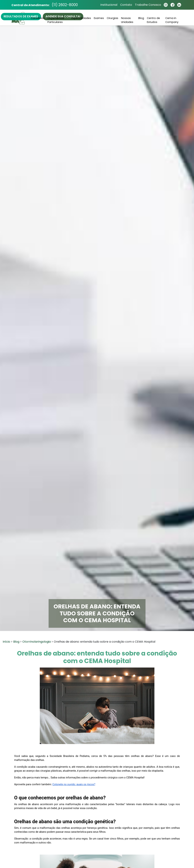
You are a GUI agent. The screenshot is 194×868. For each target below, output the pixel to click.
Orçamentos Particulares (56, 20)
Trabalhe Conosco (148, 5)
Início (6, 642)
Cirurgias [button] (112, 18)
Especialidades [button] (81, 18)
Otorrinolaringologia (37, 642)
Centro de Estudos (153, 20)
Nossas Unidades (127, 20)
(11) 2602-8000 (65, 5)
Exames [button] (99, 18)
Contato (126, 5)
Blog (141, 18)
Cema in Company (172, 20)
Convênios (38, 18)
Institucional (108, 5)
